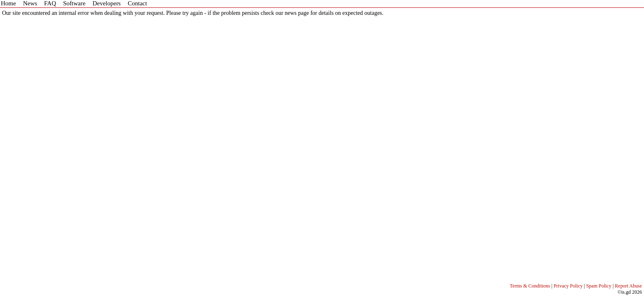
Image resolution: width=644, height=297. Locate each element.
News (30, 3)
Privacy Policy (568, 286)
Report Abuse (628, 286)
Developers (107, 3)
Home (8, 3)
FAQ (50, 3)
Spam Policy (599, 286)
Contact (137, 3)
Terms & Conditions (530, 286)
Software (74, 3)
